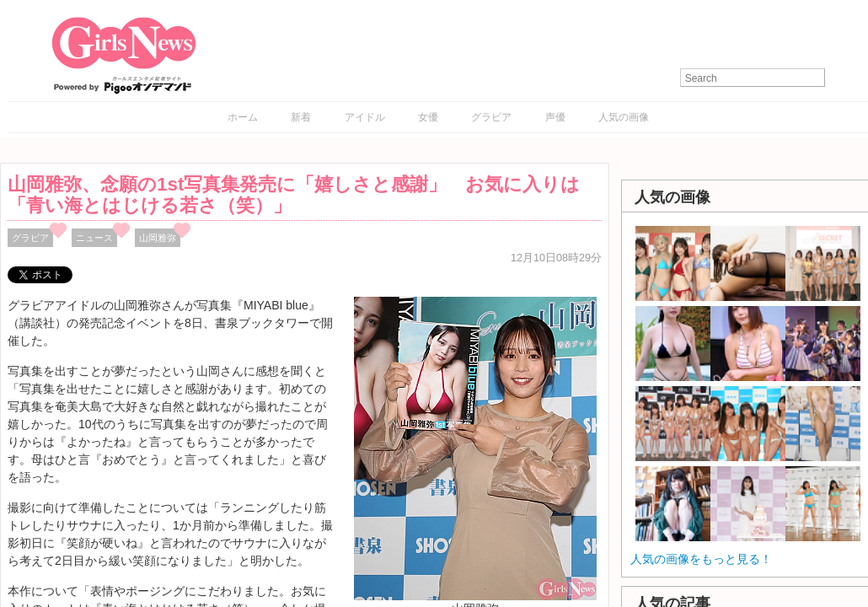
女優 (428, 117)
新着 (301, 117)
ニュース (94, 238)
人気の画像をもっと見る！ (701, 559)
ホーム (243, 117)
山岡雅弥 (158, 238)
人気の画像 (624, 117)
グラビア (491, 117)
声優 (555, 117)
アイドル (365, 117)
